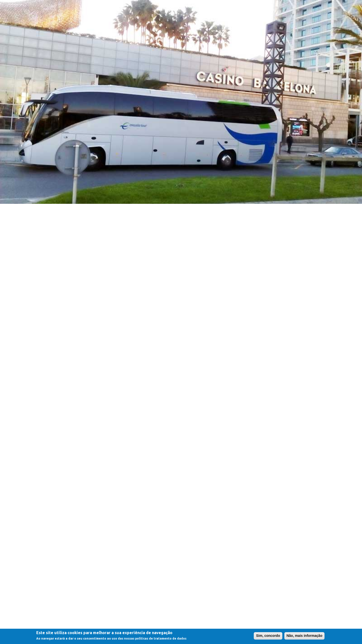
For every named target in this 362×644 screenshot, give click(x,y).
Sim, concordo (268, 636)
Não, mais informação (305, 636)
